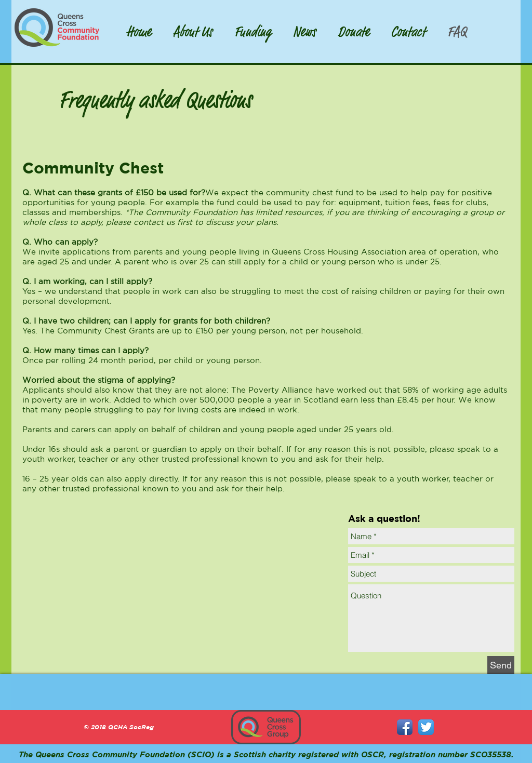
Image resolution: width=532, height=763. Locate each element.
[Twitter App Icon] (426, 727)
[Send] (501, 665)
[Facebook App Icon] (405, 727)
